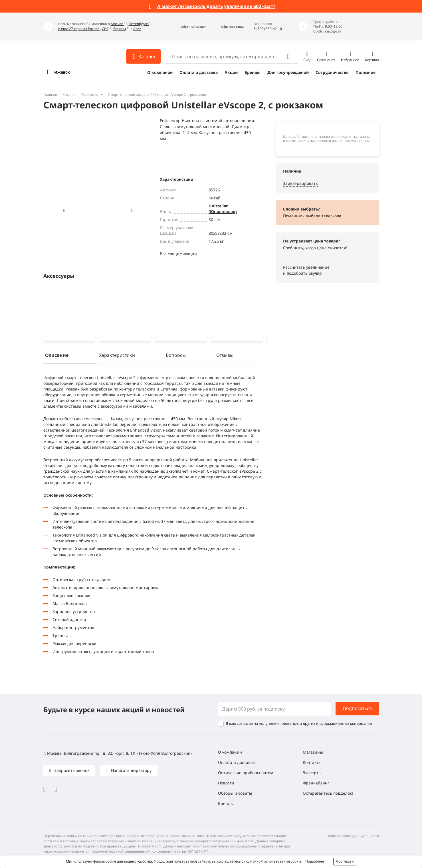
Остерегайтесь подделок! (328, 793)
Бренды (253, 72)
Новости (226, 783)
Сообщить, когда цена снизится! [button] (315, 248)
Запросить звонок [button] (71, 770)
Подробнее (315, 861)
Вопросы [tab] (176, 356)
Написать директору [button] (131, 770)
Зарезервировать (300, 183)
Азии (137, 29)
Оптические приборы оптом (246, 773)
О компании (160, 72)
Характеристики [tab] (117, 356)
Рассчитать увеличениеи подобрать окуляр (306, 270)
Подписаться (357, 708)
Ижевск (62, 72)
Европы (120, 29)
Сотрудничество (332, 72)
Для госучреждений (288, 72)
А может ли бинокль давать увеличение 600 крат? (216, 6)
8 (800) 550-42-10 (268, 29)
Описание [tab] (57, 356)
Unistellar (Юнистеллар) (223, 209)
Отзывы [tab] (225, 356)
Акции (231, 72)
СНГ (105, 29)
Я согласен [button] (345, 861)
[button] (187, 27)
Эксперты (312, 773)
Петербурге (139, 24)
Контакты (312, 762)
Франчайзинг (316, 783)
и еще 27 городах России (79, 29)
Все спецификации (178, 254)
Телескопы (90, 95)
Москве (117, 24)
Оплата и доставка (199, 72)
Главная (50, 95)
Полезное (366, 72)
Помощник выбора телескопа (312, 216)
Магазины (313, 752)
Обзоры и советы (235, 793)
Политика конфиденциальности (353, 836)
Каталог (69, 95)
